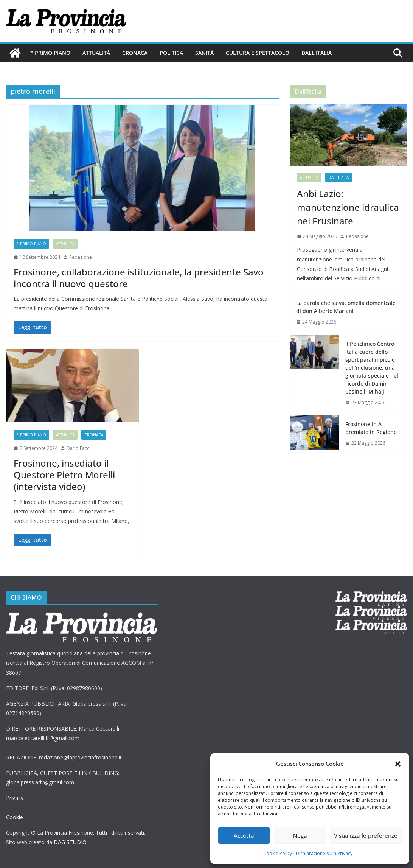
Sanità (204, 53)
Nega (300, 835)
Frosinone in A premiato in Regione (371, 428)
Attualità (96, 53)
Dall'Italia (338, 177)
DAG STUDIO (70, 842)
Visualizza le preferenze (366, 835)
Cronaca (135, 53)
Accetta (244, 835)
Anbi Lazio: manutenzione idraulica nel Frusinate (348, 207)
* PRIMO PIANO (50, 53)
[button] (398, 764)
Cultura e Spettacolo (258, 53)
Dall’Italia (317, 53)
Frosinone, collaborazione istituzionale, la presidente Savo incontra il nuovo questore (139, 278)
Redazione (81, 257)
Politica (171, 53)
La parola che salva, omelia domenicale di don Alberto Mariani (346, 307)
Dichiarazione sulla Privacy (324, 853)
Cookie (15, 817)
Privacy (15, 798)
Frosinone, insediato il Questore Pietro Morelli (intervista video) (64, 475)
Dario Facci (78, 448)
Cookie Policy (278, 853)
